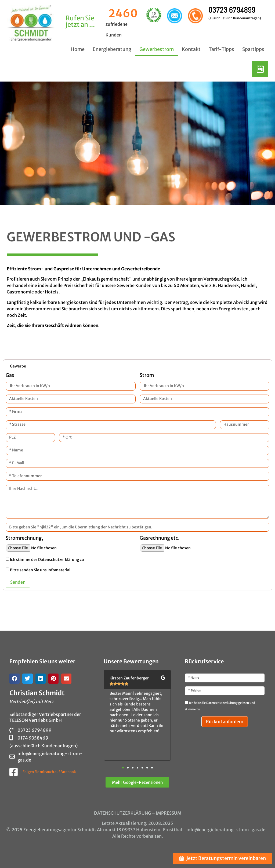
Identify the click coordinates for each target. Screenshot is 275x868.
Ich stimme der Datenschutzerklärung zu (47, 560)
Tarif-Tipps (221, 49)
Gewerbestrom (157, 49)
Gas (10, 376)
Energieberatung (112, 49)
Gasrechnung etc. (160, 538)
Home (78, 49)
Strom (147, 376)
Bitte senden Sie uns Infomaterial (40, 570)
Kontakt (191, 49)
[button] (15, 679)
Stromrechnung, (24, 538)
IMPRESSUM (169, 813)
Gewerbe (18, 366)
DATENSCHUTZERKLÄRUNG (122, 813)
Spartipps (253, 49)
